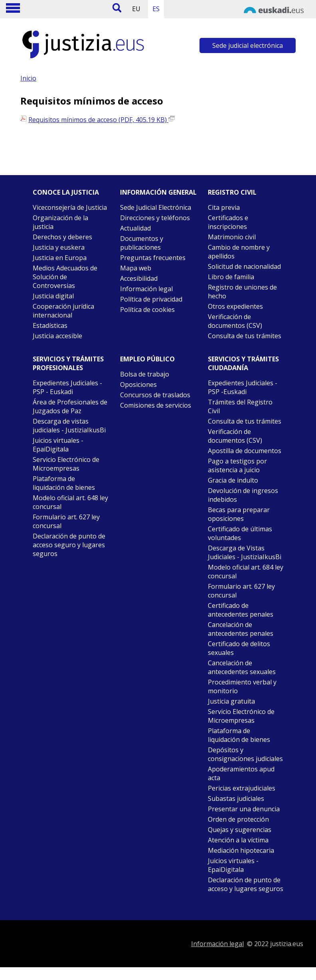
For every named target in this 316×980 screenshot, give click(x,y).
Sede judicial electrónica (248, 45)
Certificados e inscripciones (228, 222)
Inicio (28, 78)
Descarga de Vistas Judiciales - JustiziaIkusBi (245, 552)
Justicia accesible (57, 336)
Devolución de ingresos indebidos (243, 495)
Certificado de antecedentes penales (241, 610)
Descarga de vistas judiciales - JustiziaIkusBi (69, 426)
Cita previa (224, 207)
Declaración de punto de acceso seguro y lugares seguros (69, 545)
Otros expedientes (235, 306)
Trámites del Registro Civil (240, 406)
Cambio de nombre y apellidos (239, 252)
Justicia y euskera (59, 247)
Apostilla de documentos (245, 451)
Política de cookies (147, 310)
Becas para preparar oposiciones (239, 514)
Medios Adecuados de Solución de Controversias (65, 277)
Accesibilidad (139, 278)
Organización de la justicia (60, 222)
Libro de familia (231, 277)
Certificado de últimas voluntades (240, 533)
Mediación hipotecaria (241, 850)
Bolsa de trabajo (145, 374)
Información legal (146, 289)
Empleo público (147, 359)
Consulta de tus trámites (245, 336)
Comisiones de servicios (156, 405)
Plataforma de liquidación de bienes (64, 483)
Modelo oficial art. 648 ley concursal (70, 502)
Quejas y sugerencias (240, 830)
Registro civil (232, 192)
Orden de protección (238, 819)
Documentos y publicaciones (142, 243)
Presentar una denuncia (244, 809)
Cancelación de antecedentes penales (241, 629)
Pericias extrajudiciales (242, 788)
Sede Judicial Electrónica (156, 207)
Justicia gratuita (231, 701)
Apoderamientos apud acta (241, 773)
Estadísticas (50, 325)
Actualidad (135, 228)
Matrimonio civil (232, 237)
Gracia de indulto (233, 480)
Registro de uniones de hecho (242, 292)
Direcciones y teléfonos (155, 218)
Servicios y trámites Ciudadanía (243, 363)
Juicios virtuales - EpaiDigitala (58, 445)
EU (136, 9)
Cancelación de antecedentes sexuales (242, 667)
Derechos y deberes (62, 237)
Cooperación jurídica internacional (63, 311)
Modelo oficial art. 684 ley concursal (246, 572)
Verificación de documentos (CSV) (235, 321)
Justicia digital (53, 296)
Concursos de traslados (155, 395)
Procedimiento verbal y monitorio (242, 686)
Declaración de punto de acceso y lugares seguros (246, 884)
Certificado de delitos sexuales (239, 648)
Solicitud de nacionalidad (244, 266)
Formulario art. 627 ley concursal (66, 521)
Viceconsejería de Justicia (70, 207)
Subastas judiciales (236, 799)
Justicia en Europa (60, 258)
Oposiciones (138, 385)
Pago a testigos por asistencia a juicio (237, 465)
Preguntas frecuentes (153, 258)
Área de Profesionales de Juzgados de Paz (70, 406)
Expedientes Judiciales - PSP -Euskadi (243, 387)
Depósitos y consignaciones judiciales (245, 754)
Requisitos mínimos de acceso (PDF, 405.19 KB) (102, 120)
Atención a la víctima (238, 840)
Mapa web (136, 268)
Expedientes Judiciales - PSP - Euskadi (67, 387)
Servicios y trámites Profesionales (68, 363)
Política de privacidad (151, 299)
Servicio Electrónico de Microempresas (66, 464)
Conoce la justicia (66, 192)
